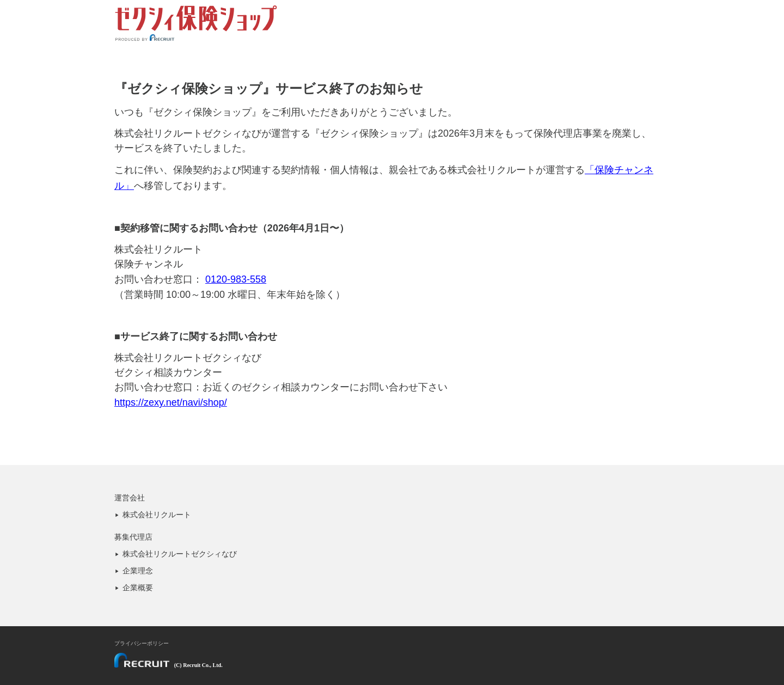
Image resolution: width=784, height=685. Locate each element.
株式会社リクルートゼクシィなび (180, 554)
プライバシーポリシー (142, 643)
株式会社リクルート (157, 515)
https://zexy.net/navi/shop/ (171, 402)
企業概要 (138, 588)
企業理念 (138, 571)
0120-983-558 (236, 279)
